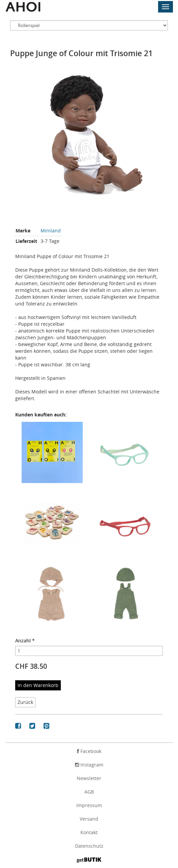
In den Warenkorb (38, 685)
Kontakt (89, 832)
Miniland (51, 231)
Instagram (89, 765)
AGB (89, 792)
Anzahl (25, 641)
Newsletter (89, 778)
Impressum (89, 805)
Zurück (25, 702)
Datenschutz (89, 846)
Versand (89, 819)
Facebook (89, 751)
